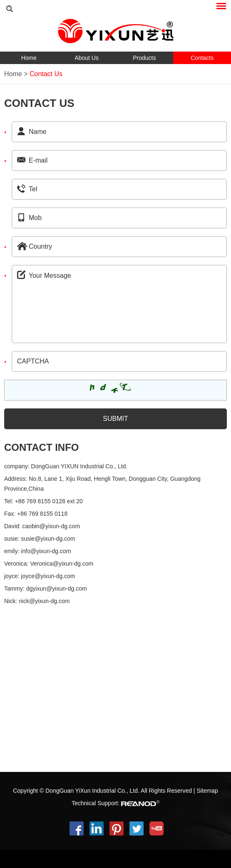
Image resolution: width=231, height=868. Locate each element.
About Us (87, 58)
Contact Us (46, 74)
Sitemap (207, 791)
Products (144, 58)
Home (29, 58)
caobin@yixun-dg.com (51, 526)
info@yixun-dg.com (46, 551)
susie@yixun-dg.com (48, 539)
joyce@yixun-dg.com (48, 576)
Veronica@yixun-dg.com (62, 564)
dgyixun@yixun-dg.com (57, 589)
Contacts (202, 58)
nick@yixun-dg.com (44, 601)
